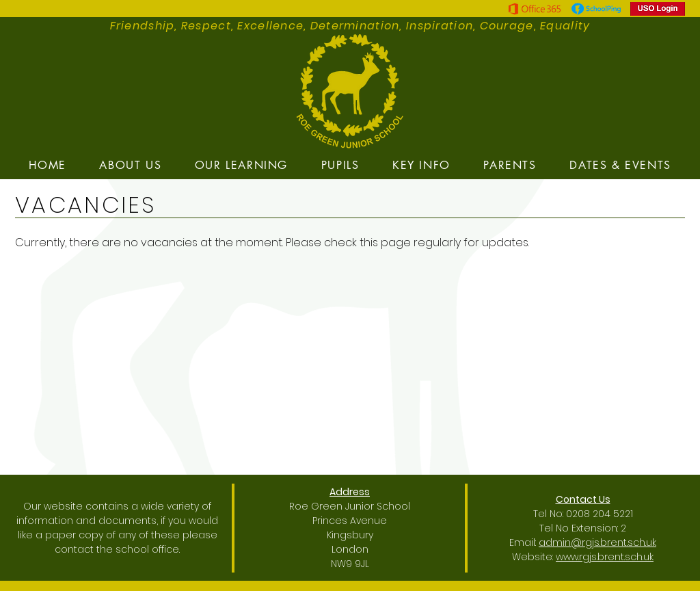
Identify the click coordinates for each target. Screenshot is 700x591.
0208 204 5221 (600, 514)
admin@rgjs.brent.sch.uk (597, 542)
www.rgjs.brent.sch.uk (605, 557)
